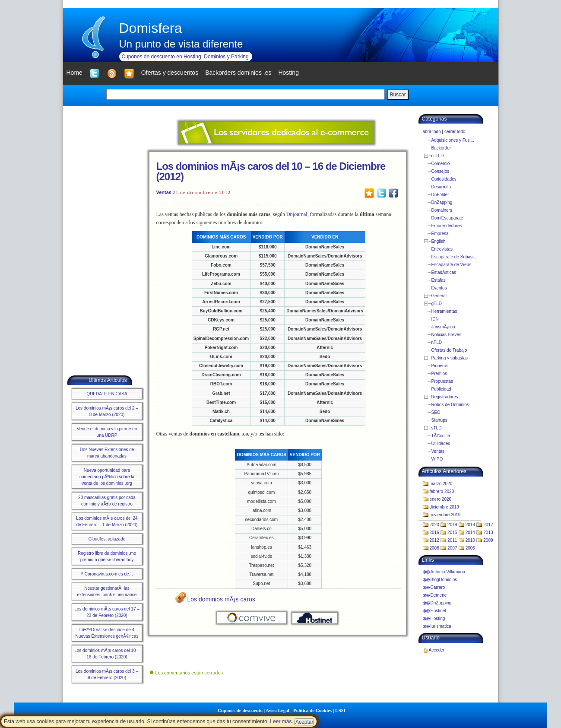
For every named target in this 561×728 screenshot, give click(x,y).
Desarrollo (441, 187)
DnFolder (440, 195)
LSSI (340, 710)
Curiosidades (444, 179)
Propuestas (442, 381)
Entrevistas (442, 249)
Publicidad (441, 389)
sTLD (437, 428)
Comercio (441, 164)
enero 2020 (441, 499)
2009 (488, 540)
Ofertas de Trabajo (449, 350)
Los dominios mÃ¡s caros (221, 599)
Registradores (445, 397)
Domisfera (151, 28)
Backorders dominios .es (238, 73)
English (439, 241)
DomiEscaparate (447, 218)
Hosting (438, 618)
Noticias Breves (446, 335)
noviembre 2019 (445, 515)
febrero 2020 (442, 491)
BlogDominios (444, 580)
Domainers (442, 210)
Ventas (164, 192)
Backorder (441, 148)
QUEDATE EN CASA (107, 394)
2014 (470, 532)
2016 (434, 532)
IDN (435, 319)
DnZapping (442, 202)
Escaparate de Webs (452, 265)
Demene (439, 595)
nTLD (437, 342)
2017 (488, 525)
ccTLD (438, 156)
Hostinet (439, 611)
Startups (439, 420)
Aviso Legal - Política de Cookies (299, 710)
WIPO (437, 459)
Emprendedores (447, 226)
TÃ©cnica (441, 436)
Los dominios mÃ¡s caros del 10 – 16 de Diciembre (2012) (271, 171)
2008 (434, 548)
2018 (470, 525)
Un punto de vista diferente (181, 44)
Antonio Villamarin (448, 572)
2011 (452, 540)
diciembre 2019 (444, 507)
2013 (488, 532)
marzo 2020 (441, 484)
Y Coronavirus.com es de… (107, 574)
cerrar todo (455, 132)
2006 (470, 548)
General (439, 296)
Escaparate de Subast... (455, 257)
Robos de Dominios (450, 405)
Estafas (439, 280)
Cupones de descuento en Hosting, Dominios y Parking (185, 57)
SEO (436, 412)
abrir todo (432, 132)
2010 (470, 540)
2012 (434, 540)
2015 (452, 532)
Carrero (438, 587)
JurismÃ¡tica (443, 327)
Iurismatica (441, 626)
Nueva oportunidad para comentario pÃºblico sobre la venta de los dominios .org (107, 477)
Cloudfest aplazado (107, 539)
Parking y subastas (450, 358)
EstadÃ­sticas (444, 272)
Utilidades (441, 443)
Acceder (437, 650)
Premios (439, 374)
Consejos (441, 171)
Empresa (440, 234)
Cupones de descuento (240, 710)
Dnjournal (297, 214)
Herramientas (444, 311)
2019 (452, 525)
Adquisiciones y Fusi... (453, 140)
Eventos (439, 288)
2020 (434, 525)
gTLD (437, 304)
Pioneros (440, 366)
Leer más (281, 722)
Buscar (398, 95)
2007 (452, 548)
